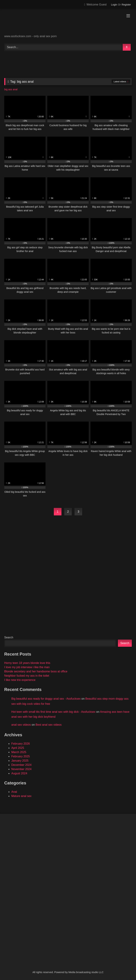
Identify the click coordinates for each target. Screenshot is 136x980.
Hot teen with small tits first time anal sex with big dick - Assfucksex (53, 712)
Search (9, 637)
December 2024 (21, 765)
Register (126, 5)
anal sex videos (21, 725)
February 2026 (21, 744)
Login (114, 5)
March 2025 (19, 752)
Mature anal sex (21, 796)
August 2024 (19, 773)
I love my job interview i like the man (27, 667)
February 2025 (21, 756)
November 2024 (21, 769)
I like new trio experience (20, 680)
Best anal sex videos (49, 725)
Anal (14, 792)
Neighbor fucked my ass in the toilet (27, 676)
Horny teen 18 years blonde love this (27, 663)
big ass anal (11, 89)
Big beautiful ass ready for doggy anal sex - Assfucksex (46, 699)
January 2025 (20, 761)
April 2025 (18, 748)
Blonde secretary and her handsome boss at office (36, 671)
